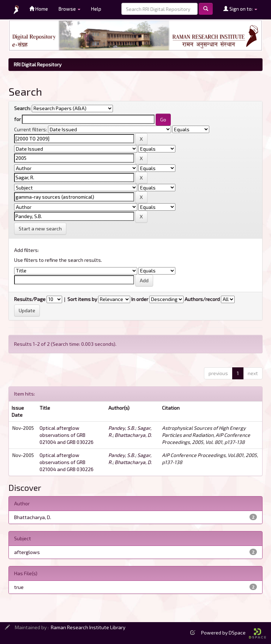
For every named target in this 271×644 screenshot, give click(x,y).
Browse (70, 9)
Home (39, 9)
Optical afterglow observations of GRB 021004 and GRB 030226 (67, 435)
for (17, 119)
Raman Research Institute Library (88, 627)
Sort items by (82, 299)
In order (140, 299)
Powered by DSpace (234, 633)
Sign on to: (240, 9)
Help (96, 9)
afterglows (27, 552)
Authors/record (202, 299)
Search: (22, 108)
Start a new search (40, 228)
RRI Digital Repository (38, 64)
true (19, 587)
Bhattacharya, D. (133, 435)
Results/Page (30, 299)
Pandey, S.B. (122, 428)
